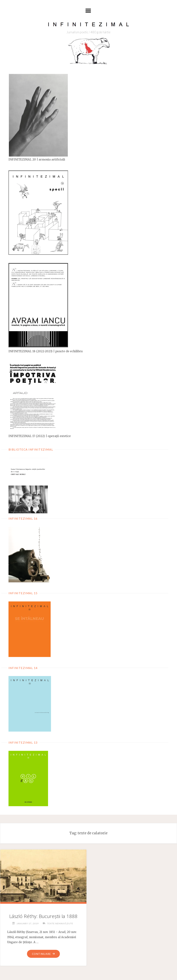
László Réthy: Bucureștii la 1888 (43, 916)
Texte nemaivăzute (60, 923)
